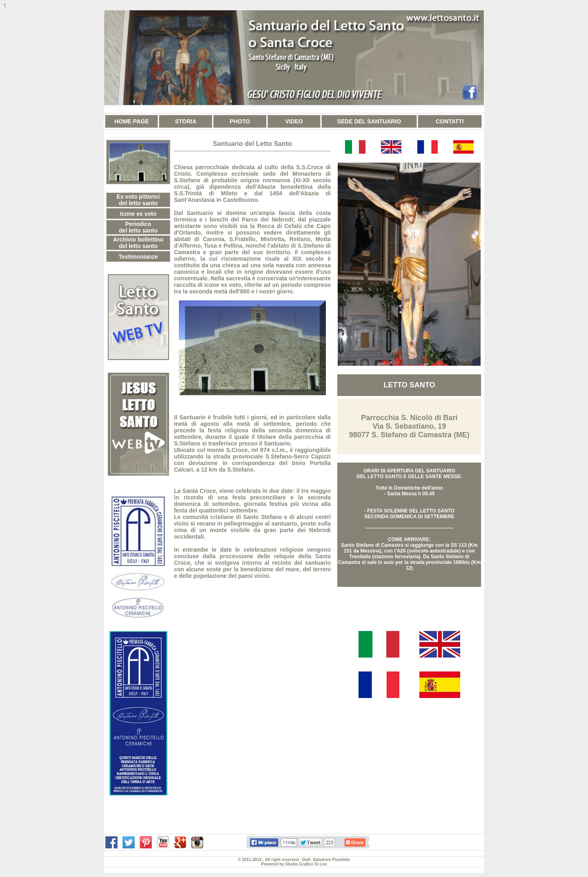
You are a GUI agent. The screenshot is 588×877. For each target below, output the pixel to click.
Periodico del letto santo (138, 227)
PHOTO (240, 121)
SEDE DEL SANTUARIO (369, 121)
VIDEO (294, 121)
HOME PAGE (132, 121)
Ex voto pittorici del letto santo (138, 200)
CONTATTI (450, 121)
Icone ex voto (138, 214)
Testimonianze (138, 257)
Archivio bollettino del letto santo (138, 243)
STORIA (186, 121)
